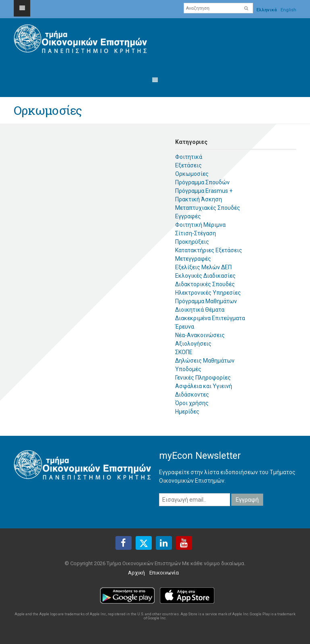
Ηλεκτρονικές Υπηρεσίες (208, 293)
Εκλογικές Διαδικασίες (205, 276)
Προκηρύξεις (192, 242)
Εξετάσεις (189, 165)
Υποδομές (188, 369)
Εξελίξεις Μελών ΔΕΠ (203, 267)
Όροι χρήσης (192, 403)
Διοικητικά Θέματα (200, 310)
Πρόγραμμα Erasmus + (204, 191)
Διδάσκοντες (192, 395)
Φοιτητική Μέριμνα (200, 225)
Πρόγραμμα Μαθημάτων (206, 301)
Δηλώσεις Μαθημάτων (205, 361)
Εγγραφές (188, 216)
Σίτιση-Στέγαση (196, 233)
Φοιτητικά (189, 157)
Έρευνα (185, 327)
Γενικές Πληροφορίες (203, 378)
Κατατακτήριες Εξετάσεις (209, 250)
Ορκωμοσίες (192, 174)
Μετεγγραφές (193, 259)
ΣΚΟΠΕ (184, 352)
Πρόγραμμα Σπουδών (202, 182)
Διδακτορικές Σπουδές (205, 284)
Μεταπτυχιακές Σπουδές (208, 208)
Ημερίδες (187, 412)
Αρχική (136, 573)
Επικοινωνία (164, 573)
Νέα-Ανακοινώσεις (200, 335)
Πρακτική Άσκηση (199, 199)
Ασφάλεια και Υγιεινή (204, 386)
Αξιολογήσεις (193, 344)
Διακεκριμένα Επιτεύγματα (210, 318)
